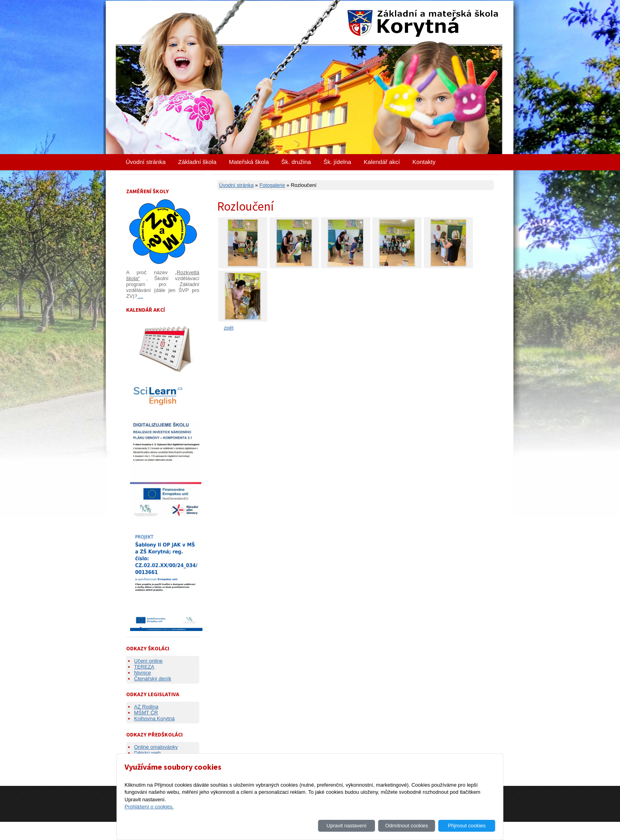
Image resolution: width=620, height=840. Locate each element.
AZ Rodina (146, 707)
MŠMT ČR (146, 713)
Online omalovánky (156, 747)
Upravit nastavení (347, 826)
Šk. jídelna (337, 162)
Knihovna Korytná (154, 719)
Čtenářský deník (153, 679)
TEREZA (144, 667)
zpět (229, 328)
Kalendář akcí (382, 162)
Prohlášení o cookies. (149, 807)
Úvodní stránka (146, 162)
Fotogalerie (272, 185)
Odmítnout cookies (406, 826)
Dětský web (147, 753)
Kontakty (424, 162)
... (140, 296)
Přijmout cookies (467, 826)
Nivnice (143, 673)
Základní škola (198, 162)
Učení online (148, 661)
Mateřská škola (249, 162)
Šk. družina (296, 162)
